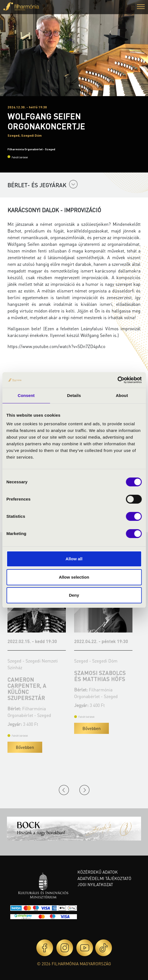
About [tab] (122, 395)
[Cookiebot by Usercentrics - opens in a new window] (117, 380)
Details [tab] (74, 395)
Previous (64, 790)
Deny (74, 595)
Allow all (74, 559)
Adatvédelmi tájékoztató (104, 878)
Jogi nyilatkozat (95, 884)
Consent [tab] (26, 395)
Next (84, 790)
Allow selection (74, 577)
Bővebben (25, 747)
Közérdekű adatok (98, 872)
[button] (141, 7)
